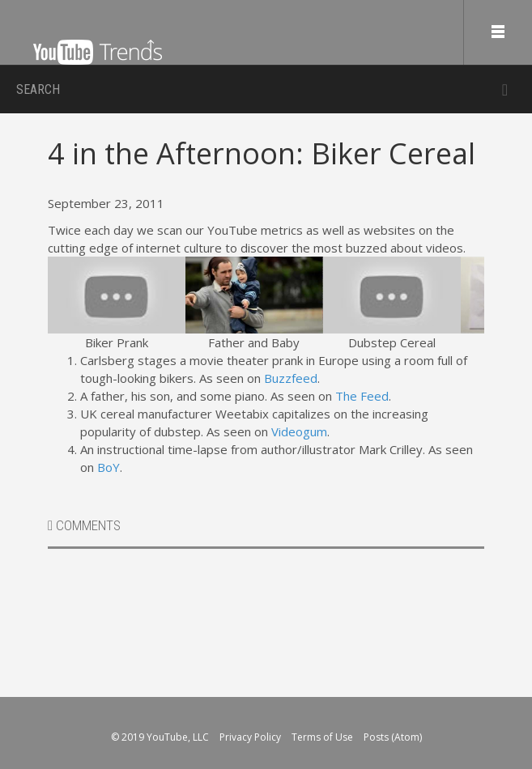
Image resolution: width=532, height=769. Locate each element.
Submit (505, 90)
